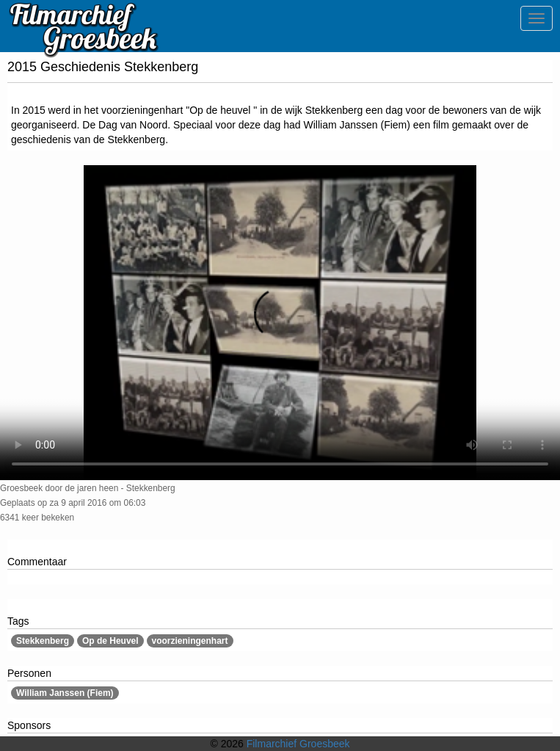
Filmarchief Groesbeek (298, 744)
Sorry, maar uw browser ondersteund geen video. (280, 323)
